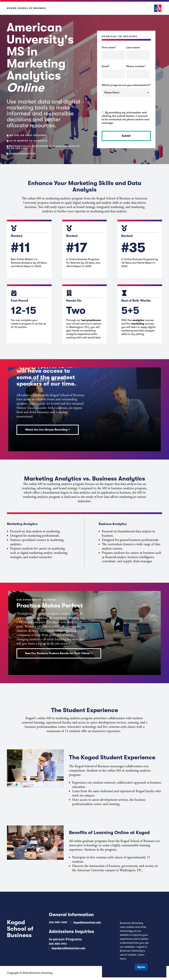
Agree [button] (141, 967)
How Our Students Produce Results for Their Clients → (59, 653)
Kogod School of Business (26, 8)
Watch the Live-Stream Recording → (48, 430)
